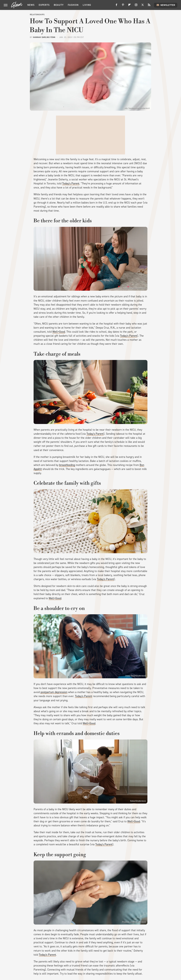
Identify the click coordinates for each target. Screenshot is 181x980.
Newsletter (166, 5)
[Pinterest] (123, 6)
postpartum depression (54, 692)
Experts (44, 5)
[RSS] (149, 6)
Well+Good (59, 332)
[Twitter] (143, 6)
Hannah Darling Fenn (44, 37)
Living (87, 5)
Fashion (73, 5)
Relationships (37, 15)
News (31, 5)
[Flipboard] (130, 6)
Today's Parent (71, 183)
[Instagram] (136, 6)
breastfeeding (67, 465)
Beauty (59, 5)
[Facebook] (116, 6)
